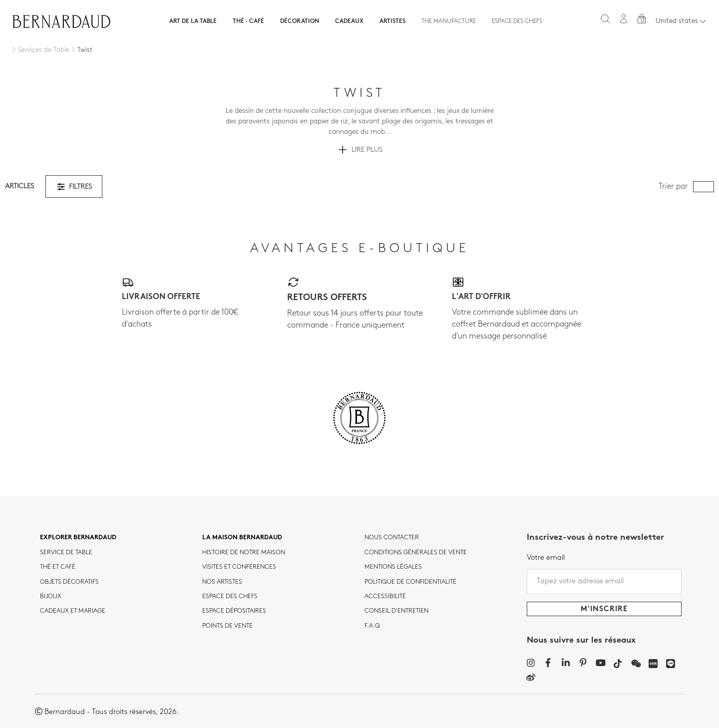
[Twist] (81, 50)
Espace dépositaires (234, 611)
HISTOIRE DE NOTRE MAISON (244, 553)
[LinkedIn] (565, 663)
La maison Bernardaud (242, 538)
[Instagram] (531, 663)
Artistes (392, 21)
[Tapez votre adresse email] (604, 582)
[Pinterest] (583, 663)
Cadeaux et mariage (73, 611)
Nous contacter (392, 538)
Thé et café (58, 567)
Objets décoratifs (69, 582)
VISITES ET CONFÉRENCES (239, 567)
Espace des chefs (517, 21)
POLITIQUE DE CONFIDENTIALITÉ (410, 582)
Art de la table (193, 21)
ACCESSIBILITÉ (385, 597)
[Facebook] (548, 663)
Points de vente (227, 626)
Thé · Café (248, 21)
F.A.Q (372, 626)
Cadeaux (349, 21)
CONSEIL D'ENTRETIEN (396, 611)
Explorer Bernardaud (78, 538)
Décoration (300, 21)
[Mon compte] (624, 19)
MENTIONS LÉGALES (393, 567)
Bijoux (51, 597)
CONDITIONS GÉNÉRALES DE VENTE (416, 553)
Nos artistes (222, 582)
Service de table (66, 553)
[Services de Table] (40, 50)
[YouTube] (600, 663)
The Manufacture (449, 21)
